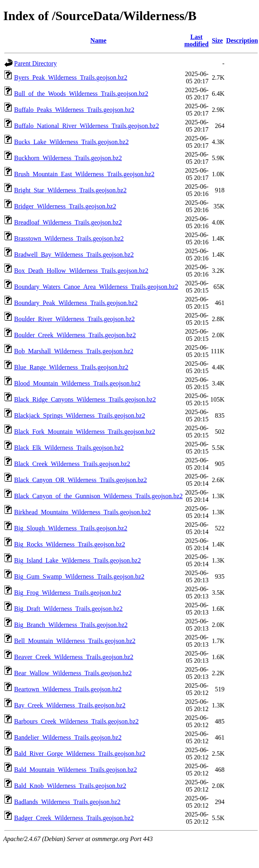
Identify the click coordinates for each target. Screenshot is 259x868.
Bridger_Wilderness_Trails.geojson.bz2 (65, 206)
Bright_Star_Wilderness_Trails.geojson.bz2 (70, 190)
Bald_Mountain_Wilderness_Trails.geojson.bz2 (75, 770)
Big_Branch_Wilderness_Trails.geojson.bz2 (71, 625)
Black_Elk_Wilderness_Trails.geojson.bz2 (69, 448)
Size (218, 40)
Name (99, 40)
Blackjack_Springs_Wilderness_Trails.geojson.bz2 (80, 415)
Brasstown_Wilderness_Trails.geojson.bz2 (69, 238)
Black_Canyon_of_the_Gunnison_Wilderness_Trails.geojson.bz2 (98, 496)
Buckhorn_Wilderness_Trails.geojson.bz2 (68, 158)
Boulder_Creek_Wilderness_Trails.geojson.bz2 (75, 335)
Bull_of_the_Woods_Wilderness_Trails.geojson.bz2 (81, 94)
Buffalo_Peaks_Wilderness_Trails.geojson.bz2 (74, 110)
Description (242, 40)
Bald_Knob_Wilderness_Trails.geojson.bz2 (70, 786)
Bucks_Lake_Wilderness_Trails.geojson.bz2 (71, 142)
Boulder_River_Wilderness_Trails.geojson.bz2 (74, 319)
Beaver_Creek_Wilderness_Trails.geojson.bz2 (74, 657)
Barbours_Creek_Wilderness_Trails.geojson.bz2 (76, 721)
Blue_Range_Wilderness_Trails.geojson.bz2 (71, 367)
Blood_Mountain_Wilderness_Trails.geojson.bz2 (77, 383)
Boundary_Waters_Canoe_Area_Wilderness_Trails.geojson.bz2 (96, 287)
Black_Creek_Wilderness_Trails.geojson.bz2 (72, 464)
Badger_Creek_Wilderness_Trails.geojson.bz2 (74, 818)
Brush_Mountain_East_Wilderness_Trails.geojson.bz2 (84, 174)
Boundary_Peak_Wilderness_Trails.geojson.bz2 (76, 303)
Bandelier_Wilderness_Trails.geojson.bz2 (68, 737)
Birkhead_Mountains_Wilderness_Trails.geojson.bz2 (82, 512)
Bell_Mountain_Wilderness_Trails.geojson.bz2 (75, 641)
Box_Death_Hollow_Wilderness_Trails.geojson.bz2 (81, 271)
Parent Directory (35, 63)
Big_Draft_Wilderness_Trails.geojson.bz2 (68, 609)
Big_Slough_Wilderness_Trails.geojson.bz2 (71, 528)
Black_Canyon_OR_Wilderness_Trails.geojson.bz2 (80, 480)
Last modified (196, 40)
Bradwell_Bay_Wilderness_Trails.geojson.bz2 (74, 255)
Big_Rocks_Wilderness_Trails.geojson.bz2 (70, 544)
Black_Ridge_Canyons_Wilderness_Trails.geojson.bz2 (85, 399)
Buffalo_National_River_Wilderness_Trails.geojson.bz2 (86, 126)
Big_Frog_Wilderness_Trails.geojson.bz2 (68, 593)
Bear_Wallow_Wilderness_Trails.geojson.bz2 (73, 673)
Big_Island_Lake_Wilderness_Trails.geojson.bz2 (77, 560)
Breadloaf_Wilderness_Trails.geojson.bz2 (68, 222)
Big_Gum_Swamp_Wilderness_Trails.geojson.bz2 (79, 576)
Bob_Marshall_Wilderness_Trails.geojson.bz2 (74, 351)
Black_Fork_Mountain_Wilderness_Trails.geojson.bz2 (85, 432)
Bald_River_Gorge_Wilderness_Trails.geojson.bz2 (80, 754)
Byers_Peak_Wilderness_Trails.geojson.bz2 (71, 77)
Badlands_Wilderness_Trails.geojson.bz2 (67, 802)
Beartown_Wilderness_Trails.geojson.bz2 (68, 689)
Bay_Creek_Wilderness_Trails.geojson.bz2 (70, 705)
